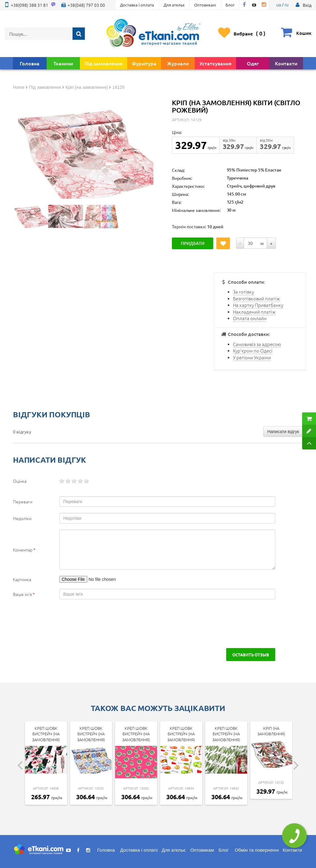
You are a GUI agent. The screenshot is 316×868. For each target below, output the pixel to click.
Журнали (178, 63)
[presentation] (60, 624)
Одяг (253, 63)
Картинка (22, 579)
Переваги (23, 502)
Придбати (193, 243)
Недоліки (22, 518)
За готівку (243, 292)
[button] (307, 5)
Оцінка (20, 481)
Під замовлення (104, 63)
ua (279, 5)
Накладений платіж (254, 312)
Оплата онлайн (250, 318)
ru (286, 5)
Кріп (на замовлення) (271, 731)
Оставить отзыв (251, 655)
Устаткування (215, 63)
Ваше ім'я (24, 594)
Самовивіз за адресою (257, 344)
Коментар (24, 550)
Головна (30, 63)
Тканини (63, 63)
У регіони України (252, 357)
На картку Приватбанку (258, 305)
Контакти (286, 63)
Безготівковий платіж (256, 298)
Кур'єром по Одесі (253, 351)
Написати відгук (283, 432)
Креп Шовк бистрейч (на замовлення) (46, 734)
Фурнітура (144, 63)
